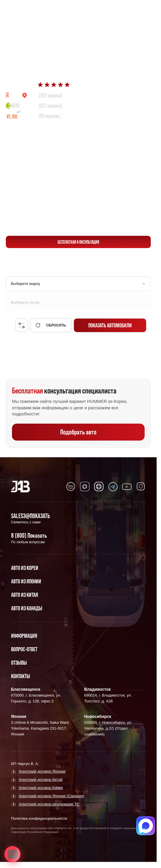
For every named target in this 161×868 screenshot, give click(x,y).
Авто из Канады (27, 608)
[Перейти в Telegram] (143, 9)
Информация (24, 636)
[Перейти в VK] (71, 487)
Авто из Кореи (25, 568)
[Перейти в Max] (130, 9)
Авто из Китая (25, 595)
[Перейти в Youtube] (127, 487)
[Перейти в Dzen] (99, 487)
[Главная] (21, 487)
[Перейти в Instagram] (141, 487)
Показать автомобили (110, 325)
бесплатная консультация (78, 242)
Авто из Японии (26, 581)
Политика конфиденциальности (39, 818)
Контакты (21, 676)
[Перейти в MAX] (85, 487)
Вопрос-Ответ (24, 649)
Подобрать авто (78, 432)
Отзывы (19, 663)
